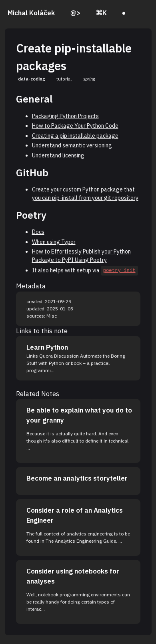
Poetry (31, 215)
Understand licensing (58, 155)
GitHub (32, 173)
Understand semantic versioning (72, 145)
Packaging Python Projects (65, 116)
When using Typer (54, 242)
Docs (38, 232)
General (34, 99)
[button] (144, 13)
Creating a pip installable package (75, 136)
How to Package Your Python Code (75, 126)
